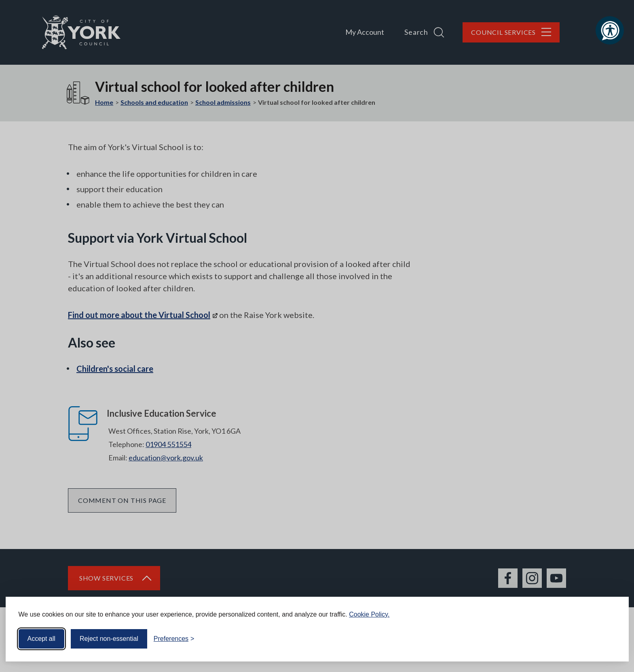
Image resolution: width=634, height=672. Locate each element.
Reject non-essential (109, 639)
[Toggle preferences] (174, 639)
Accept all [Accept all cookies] (41, 639)
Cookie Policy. (369, 614)
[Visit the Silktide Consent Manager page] (611, 639)
